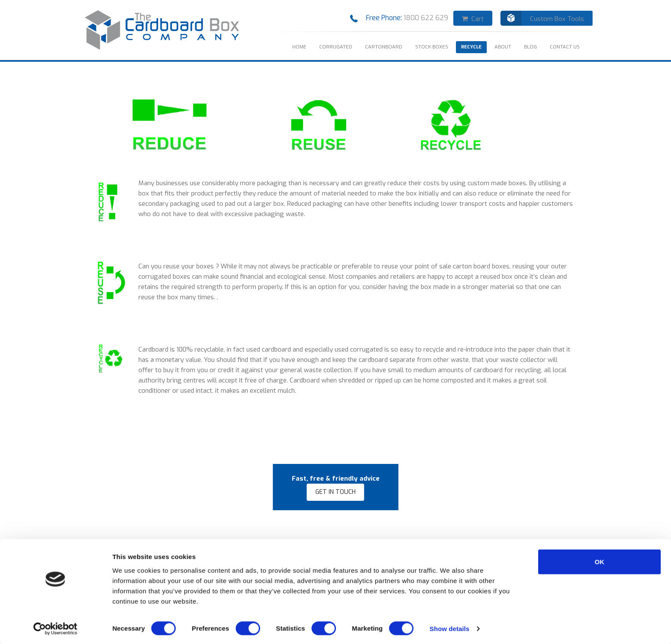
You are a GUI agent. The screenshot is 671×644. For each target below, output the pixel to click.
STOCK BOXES (432, 47)
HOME (299, 47)
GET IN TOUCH (335, 492)
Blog (530, 47)
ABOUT (503, 47)
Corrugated (336, 47)
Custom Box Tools (557, 19)
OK (600, 560)
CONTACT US (565, 47)
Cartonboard (384, 47)
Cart (473, 19)
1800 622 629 (428, 18)
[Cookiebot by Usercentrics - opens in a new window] (55, 627)
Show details (450, 627)
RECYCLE (471, 47)
